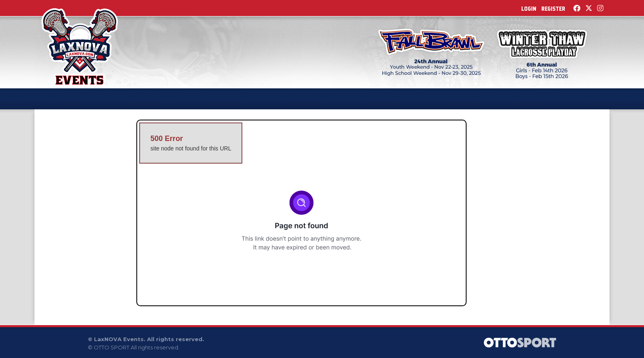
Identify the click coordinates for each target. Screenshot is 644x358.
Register (553, 9)
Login (529, 9)
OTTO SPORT (112, 347)
